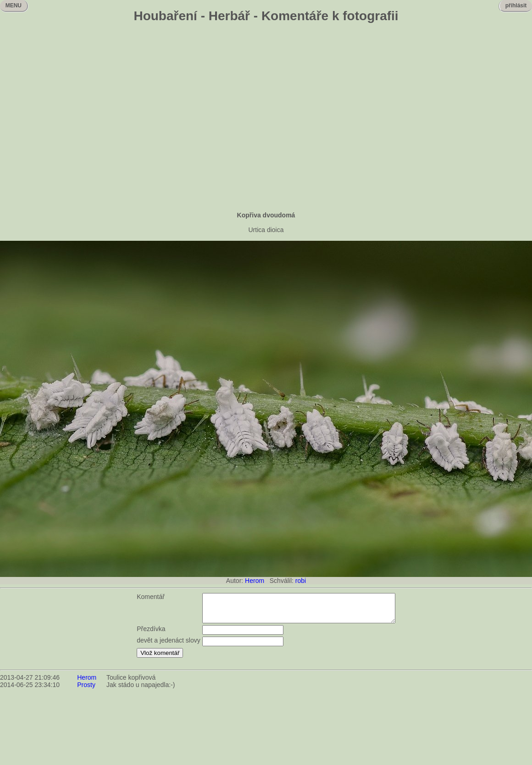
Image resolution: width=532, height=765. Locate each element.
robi (301, 581)
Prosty (86, 690)
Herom (255, 581)
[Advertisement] (266, 118)
